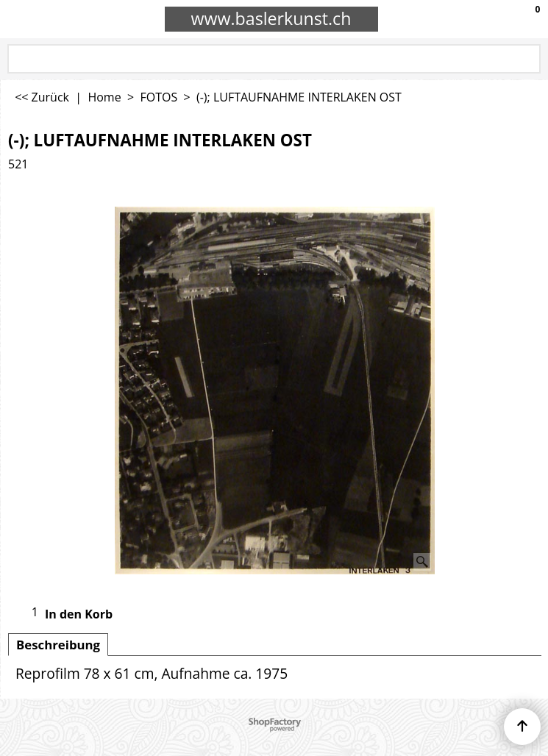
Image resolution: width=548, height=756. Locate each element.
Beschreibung (58, 645)
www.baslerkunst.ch (271, 18)
